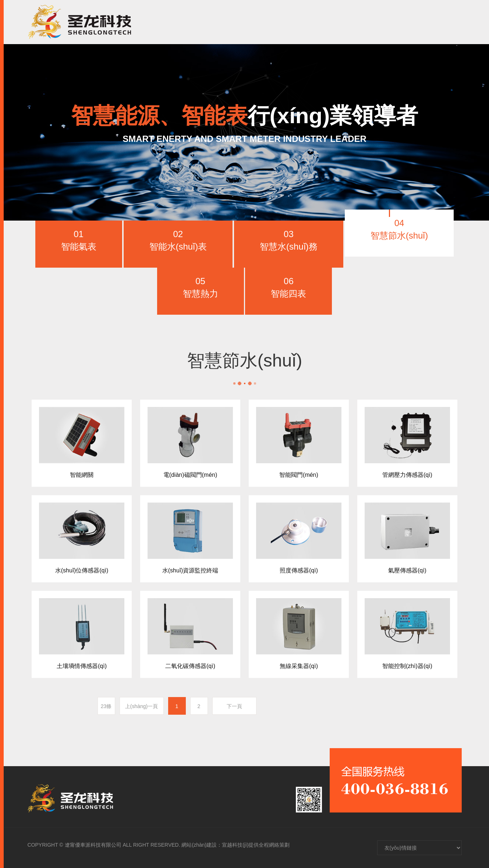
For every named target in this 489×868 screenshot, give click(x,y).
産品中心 (259, 22)
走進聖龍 (218, 22)
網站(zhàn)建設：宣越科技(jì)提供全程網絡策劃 (235, 845)
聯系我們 (397, 22)
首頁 (183, 22)
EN (452, 22)
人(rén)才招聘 (348, 22)
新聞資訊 (300, 22)
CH (434, 22)
